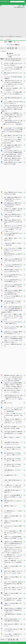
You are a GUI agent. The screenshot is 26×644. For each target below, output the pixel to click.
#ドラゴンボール (8, 60)
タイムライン (9, 39)
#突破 (16, 60)
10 (16, 48)
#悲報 (9, 59)
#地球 (8, 45)
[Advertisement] (13, 22)
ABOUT (16, 6)
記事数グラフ (19, 42)
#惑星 (13, 60)
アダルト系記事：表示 (19, 7)
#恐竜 (20, 59)
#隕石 (14, 59)
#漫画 (17, 59)
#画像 (12, 59)
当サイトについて (13, 643)
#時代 (19, 60)
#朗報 (6, 59)
